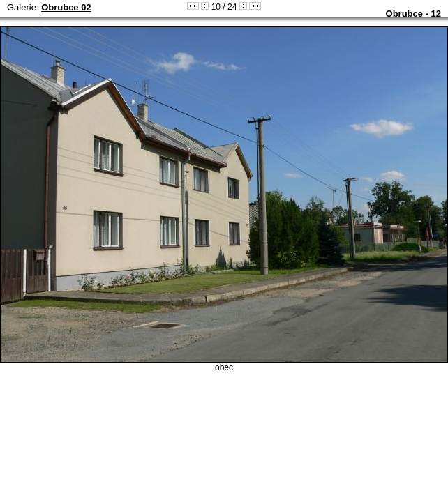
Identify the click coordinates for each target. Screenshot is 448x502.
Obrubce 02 (66, 7)
